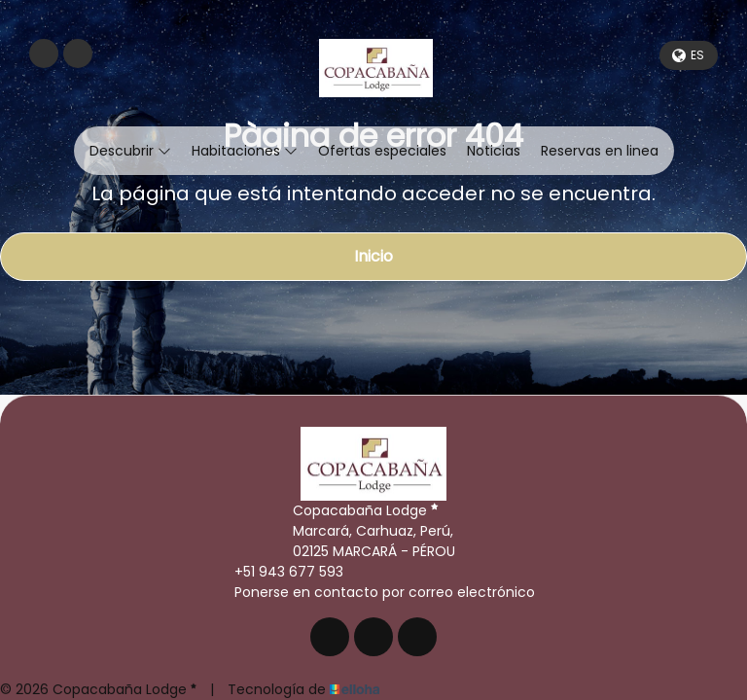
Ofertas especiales (382, 151)
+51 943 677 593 (278, 572)
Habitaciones (245, 151)
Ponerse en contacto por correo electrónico (373, 592)
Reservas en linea (600, 151)
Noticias (494, 151)
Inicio (373, 256)
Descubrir (130, 151)
